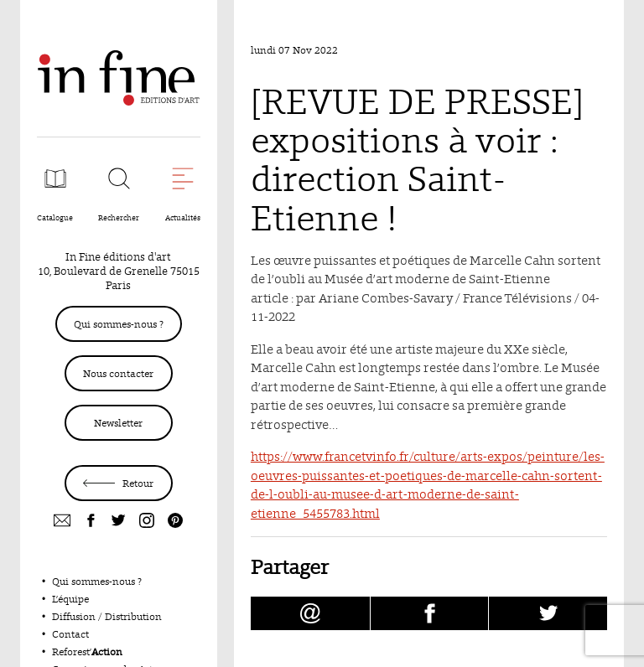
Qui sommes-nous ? (119, 324)
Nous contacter (118, 373)
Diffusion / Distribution (107, 616)
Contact (70, 634)
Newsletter (118, 423)
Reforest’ (87, 651)
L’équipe (70, 599)
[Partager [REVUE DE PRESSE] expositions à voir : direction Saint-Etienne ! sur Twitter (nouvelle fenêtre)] (548, 613)
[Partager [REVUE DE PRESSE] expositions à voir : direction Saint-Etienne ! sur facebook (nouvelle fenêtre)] (430, 613)
